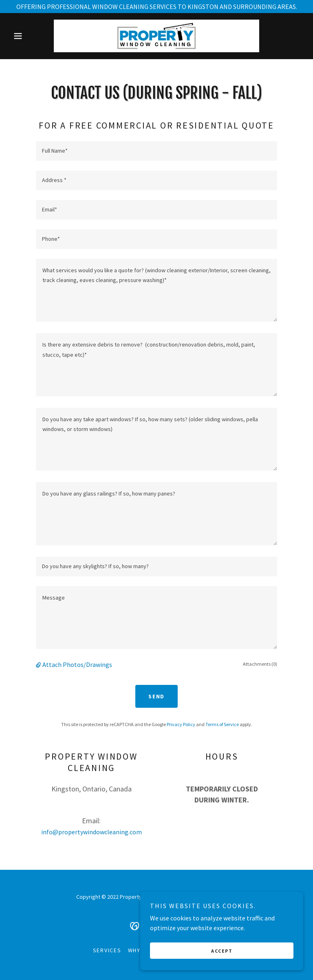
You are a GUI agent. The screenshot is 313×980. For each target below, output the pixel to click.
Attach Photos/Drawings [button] (77, 664)
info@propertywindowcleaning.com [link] (91, 832)
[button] (32, 36)
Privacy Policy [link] (181, 724)
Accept (222, 968)
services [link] (107, 950)
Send (156, 696)
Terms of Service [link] (222, 724)
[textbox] (156, 151)
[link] (156, 36)
